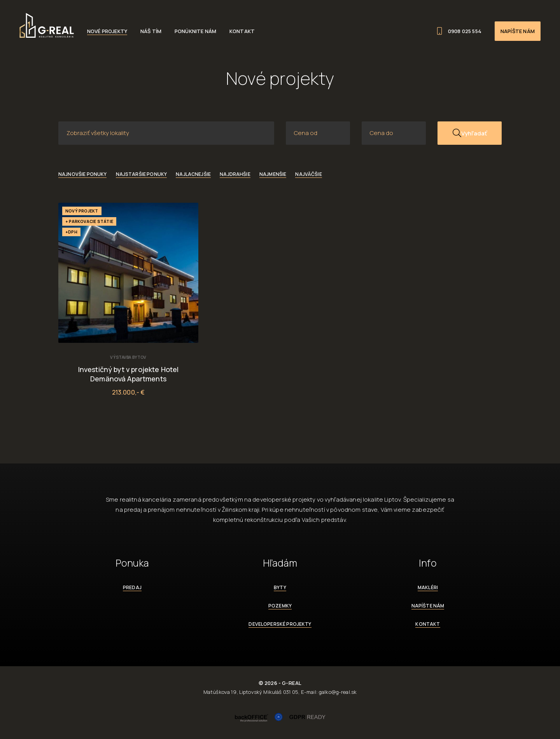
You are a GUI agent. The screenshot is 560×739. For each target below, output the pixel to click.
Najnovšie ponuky (82, 174)
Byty (280, 587)
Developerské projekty (280, 624)
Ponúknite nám (195, 31)
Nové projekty (107, 31)
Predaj (132, 587)
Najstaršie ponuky (142, 174)
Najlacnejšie (193, 174)
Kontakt (242, 31)
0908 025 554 (459, 31)
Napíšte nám (518, 31)
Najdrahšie (235, 174)
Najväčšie (308, 174)
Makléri (428, 587)
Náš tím (151, 31)
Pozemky (280, 606)
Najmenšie (273, 174)
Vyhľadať (470, 133)
